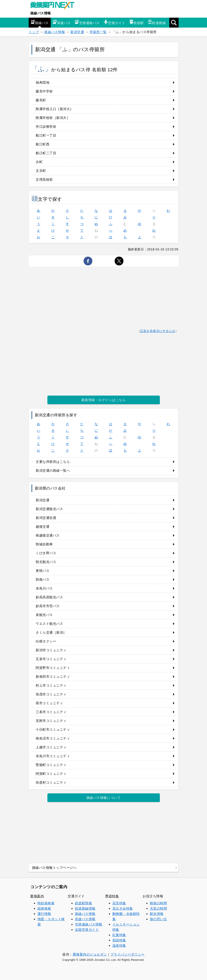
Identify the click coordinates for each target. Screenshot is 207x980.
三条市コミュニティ (51, 712)
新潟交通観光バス (49, 509)
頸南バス (43, 579)
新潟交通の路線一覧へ (53, 470)
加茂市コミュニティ (51, 694)
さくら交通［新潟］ (51, 632)
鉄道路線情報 (85, 908)
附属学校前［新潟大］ (53, 118)
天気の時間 (159, 908)
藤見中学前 (44, 91)
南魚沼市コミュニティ (53, 738)
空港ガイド (114, 22)
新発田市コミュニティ (53, 677)
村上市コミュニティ (51, 685)
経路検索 (44, 908)
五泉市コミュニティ (51, 659)
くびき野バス (46, 553)
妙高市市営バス (48, 606)
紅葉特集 (119, 935)
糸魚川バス (44, 588)
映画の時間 (159, 903)
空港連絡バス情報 (89, 924)
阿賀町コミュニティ (51, 774)
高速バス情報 (85, 919)
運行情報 (44, 914)
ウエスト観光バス (49, 624)
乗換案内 (37, 896)
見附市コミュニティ (51, 721)
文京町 (41, 171)
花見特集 (119, 903)
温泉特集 (119, 945)
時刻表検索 (46, 903)
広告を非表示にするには (158, 331)
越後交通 (43, 527)
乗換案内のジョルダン (90, 954)
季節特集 (112, 896)
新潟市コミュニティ (51, 650)
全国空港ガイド (87, 930)
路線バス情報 (41, 13)
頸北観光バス (46, 562)
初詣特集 (119, 940)
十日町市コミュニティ (53, 729)
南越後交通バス (48, 535)
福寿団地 (43, 82)
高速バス (62, 22)
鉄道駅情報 (84, 903)
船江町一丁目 (46, 135)
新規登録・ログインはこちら (104, 400)
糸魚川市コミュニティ (53, 756)
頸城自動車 (44, 544)
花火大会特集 (123, 908)
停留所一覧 (98, 32)
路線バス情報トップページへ (54, 868)
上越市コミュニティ (51, 747)
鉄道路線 (157, 22)
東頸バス (43, 571)
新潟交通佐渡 (46, 518)
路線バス (40, 22)
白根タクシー (46, 641)
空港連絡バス (87, 22)
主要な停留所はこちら (53, 462)
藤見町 (41, 100)
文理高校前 (44, 179)
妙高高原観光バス (49, 597)
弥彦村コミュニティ (51, 782)
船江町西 (43, 144)
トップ (34, 32)
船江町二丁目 (46, 153)
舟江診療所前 (46, 127)
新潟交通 (77, 32)
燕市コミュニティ (49, 703)
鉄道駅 (137, 22)
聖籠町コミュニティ (51, 765)
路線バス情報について (103, 798)
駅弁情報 (157, 914)
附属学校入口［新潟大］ (55, 109)
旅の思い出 (159, 919)
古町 (39, 162)
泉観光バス (44, 615)
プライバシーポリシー (128, 954)
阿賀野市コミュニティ (53, 668)
